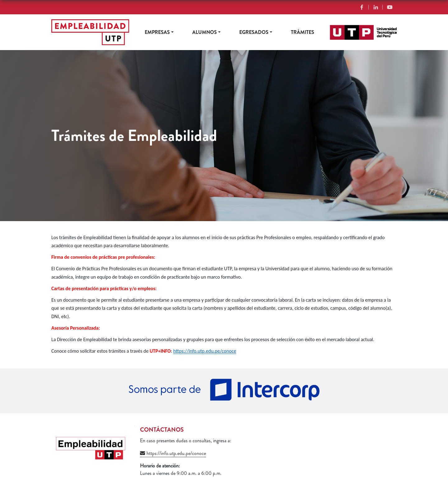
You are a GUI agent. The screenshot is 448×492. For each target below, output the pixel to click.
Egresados (254, 32)
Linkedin (376, 7)
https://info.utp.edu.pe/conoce (176, 453)
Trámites (303, 32)
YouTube (390, 7)
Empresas (157, 32)
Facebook (362, 7)
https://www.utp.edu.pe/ (353, 28)
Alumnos (205, 32)
